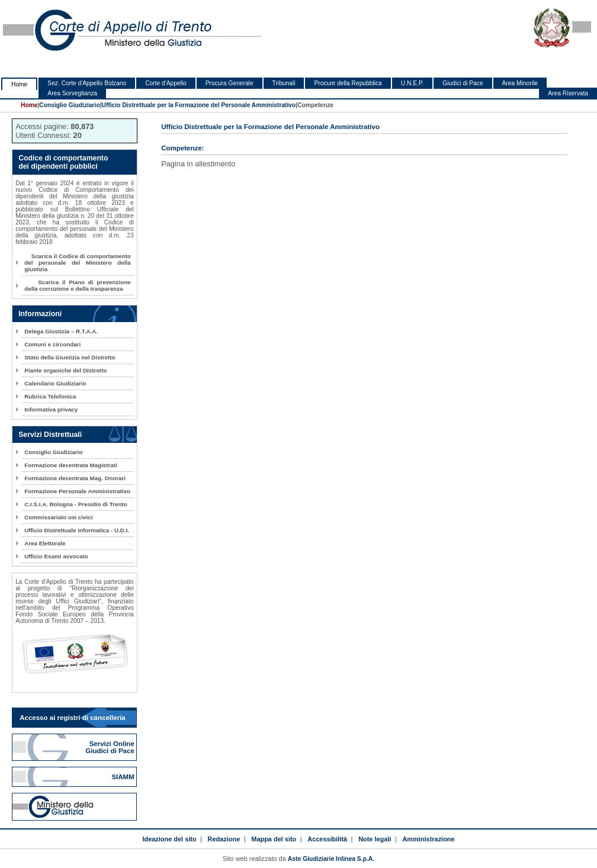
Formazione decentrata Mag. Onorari (75, 478)
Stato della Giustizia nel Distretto (70, 357)
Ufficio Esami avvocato (56, 556)
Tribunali (284, 83)
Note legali (375, 839)
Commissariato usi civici (58, 517)
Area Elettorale (45, 543)
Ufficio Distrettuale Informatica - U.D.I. (77, 530)
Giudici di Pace (463, 83)
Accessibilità (327, 839)
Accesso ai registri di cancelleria (73, 718)
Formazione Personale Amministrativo (77, 491)
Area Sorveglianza (72, 93)
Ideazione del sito (169, 839)
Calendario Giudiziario (55, 383)
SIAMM (124, 777)
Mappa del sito (274, 839)
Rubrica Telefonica (50, 396)
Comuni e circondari (52, 344)
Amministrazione (428, 839)
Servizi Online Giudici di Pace (111, 747)
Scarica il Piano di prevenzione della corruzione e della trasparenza (78, 285)
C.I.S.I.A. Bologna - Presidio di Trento (76, 504)
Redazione (224, 839)
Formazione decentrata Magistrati (71, 465)
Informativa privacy (51, 409)
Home (19, 84)
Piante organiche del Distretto (65, 370)
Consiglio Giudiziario (69, 105)
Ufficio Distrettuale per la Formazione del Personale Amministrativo (199, 105)
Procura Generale (230, 83)
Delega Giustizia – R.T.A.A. (61, 331)
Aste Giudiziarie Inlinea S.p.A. (331, 859)
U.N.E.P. (413, 83)
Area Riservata (568, 93)
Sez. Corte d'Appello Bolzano (87, 83)
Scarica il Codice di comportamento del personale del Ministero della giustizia (78, 263)
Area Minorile (520, 83)
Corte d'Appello (166, 83)
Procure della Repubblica (348, 83)
